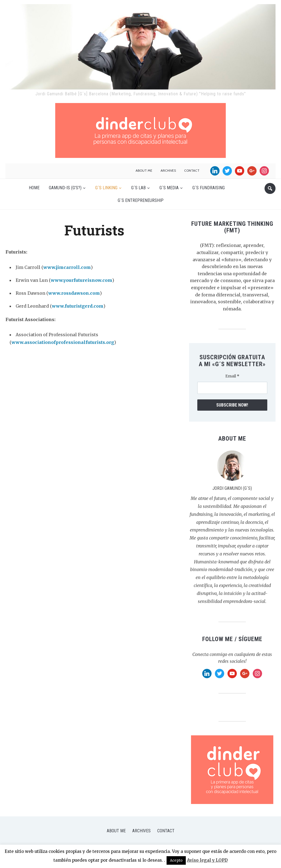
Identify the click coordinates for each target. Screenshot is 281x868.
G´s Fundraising (209, 188)
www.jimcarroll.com (67, 267)
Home (34, 188)
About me (144, 170)
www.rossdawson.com (74, 293)
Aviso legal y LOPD (207, 860)
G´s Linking (106, 188)
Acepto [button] (176, 860)
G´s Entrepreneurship (141, 200)
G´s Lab (138, 188)
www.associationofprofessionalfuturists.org (63, 342)
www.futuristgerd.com (78, 306)
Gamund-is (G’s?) (65, 188)
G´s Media (169, 188)
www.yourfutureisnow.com (82, 280)
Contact (192, 170)
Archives (168, 170)
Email (232, 376)
